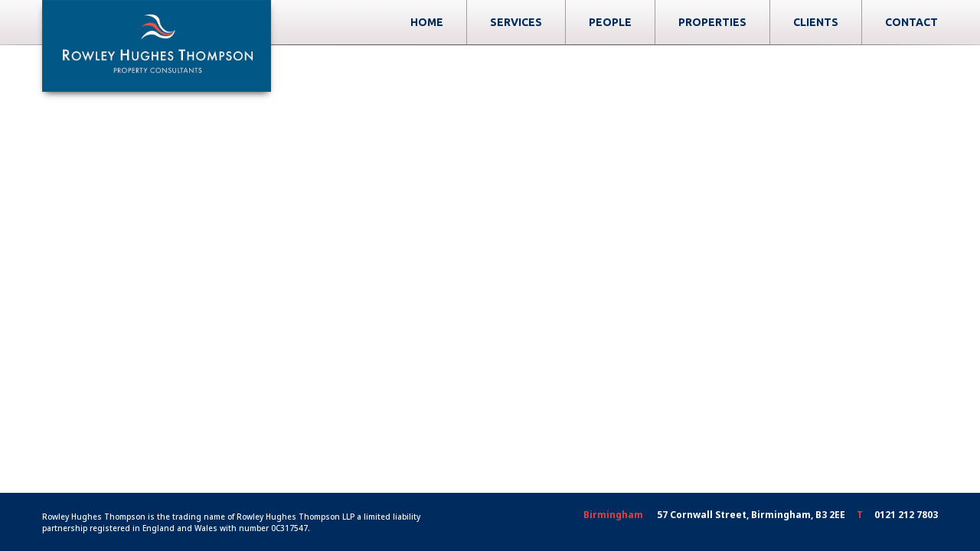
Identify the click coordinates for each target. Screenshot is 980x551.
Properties (788, 22)
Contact (911, 22)
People (686, 22)
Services (592, 22)
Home (503, 22)
